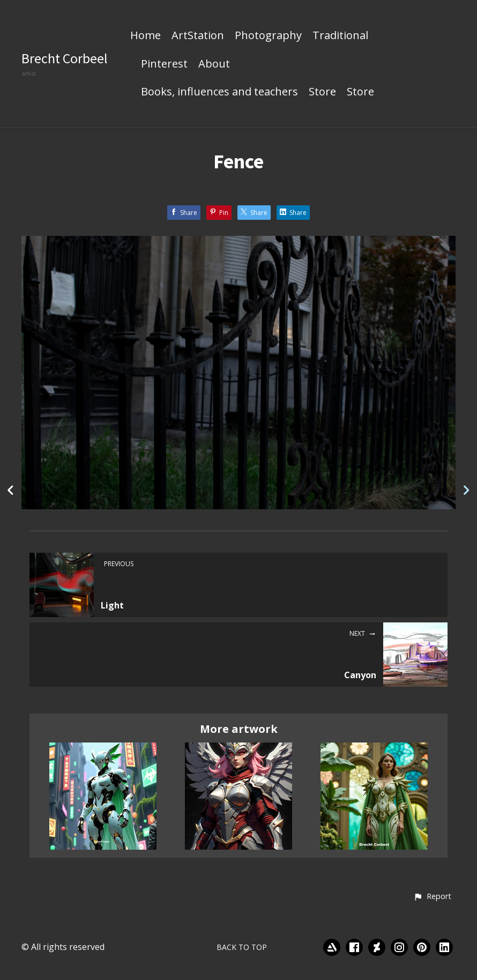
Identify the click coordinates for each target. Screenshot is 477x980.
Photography (268, 36)
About (214, 64)
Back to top (242, 947)
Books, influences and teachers (219, 92)
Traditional (340, 36)
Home (146, 36)
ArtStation (198, 36)
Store (322, 92)
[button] (432, 897)
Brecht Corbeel (65, 58)
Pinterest (164, 64)
